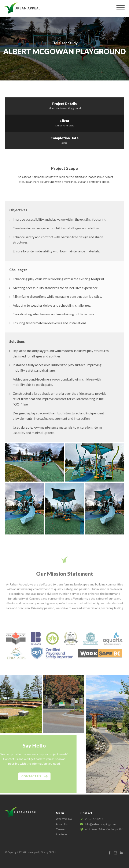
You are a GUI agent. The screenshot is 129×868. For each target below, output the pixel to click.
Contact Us (25, 776)
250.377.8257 (94, 819)
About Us (62, 824)
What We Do (64, 819)
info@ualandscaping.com (100, 824)
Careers (61, 829)
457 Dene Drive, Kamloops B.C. (104, 829)
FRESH (52, 852)
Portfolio (61, 834)
